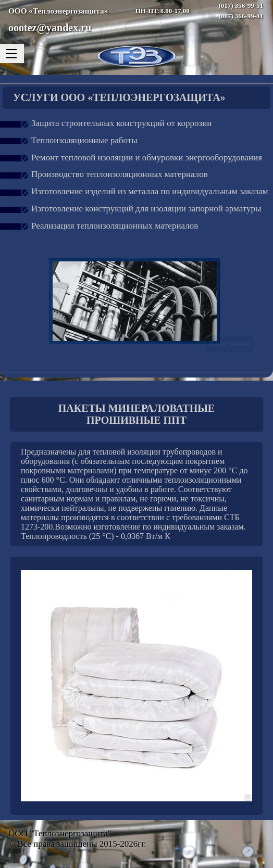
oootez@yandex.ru (50, 28)
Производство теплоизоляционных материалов (120, 174)
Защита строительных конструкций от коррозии (121, 123)
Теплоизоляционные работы (84, 140)
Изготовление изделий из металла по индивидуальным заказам (150, 191)
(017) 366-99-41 (241, 16)
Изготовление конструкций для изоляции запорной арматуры (146, 209)
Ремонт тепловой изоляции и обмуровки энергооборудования (147, 158)
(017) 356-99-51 (241, 5)
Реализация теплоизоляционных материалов (115, 226)
